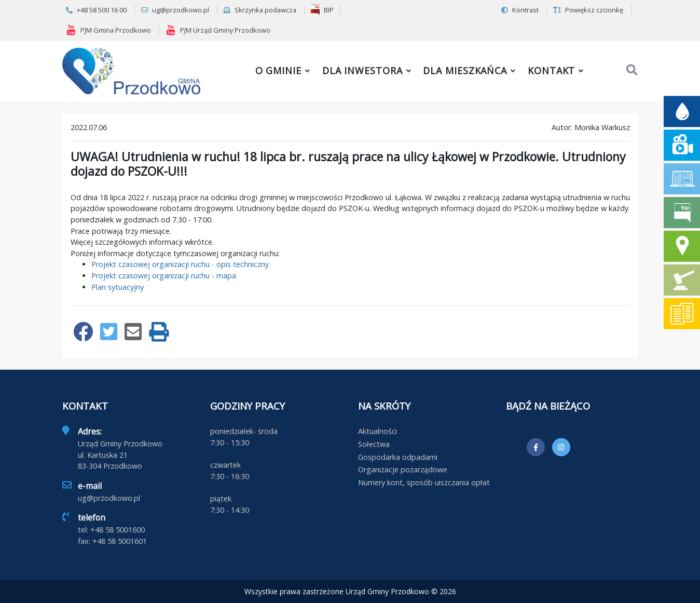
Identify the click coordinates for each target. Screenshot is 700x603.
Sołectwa (374, 444)
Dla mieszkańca (465, 71)
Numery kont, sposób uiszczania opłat (424, 482)
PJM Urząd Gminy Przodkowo (218, 30)
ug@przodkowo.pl (175, 10)
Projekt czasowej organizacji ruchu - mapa (164, 276)
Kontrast (520, 10)
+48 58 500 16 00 (96, 10)
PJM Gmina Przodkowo (108, 30)
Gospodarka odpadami (398, 457)
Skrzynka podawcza (260, 10)
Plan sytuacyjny (118, 287)
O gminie (278, 71)
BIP (322, 10)
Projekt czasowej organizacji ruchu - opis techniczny (180, 264)
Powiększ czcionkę (588, 10)
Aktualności (378, 431)
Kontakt (551, 71)
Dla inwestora (362, 71)
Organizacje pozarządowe (403, 469)
